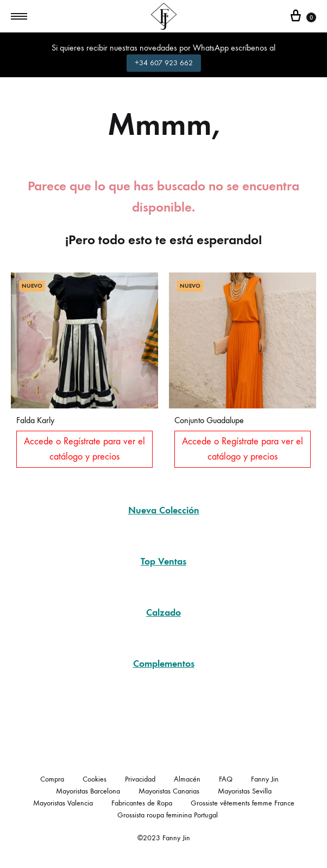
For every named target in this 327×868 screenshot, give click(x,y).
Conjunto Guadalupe (209, 420)
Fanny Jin (265, 779)
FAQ (226, 779)
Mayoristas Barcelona (88, 791)
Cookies (95, 779)
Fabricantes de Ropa (142, 803)
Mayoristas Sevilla (245, 791)
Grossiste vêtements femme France (243, 803)
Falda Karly (35, 420)
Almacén (187, 779)
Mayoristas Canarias (169, 791)
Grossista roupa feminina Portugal (168, 815)
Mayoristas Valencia (63, 803)
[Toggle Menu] (19, 17)
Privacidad (140, 779)
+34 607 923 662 (164, 63)
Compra (52, 779)
